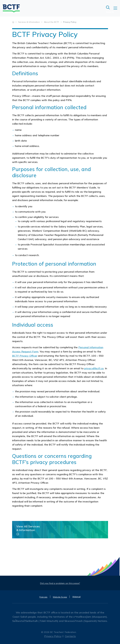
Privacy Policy (53, 636)
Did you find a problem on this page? (60, 583)
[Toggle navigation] (117, 10)
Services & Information (29, 22)
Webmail (76, 597)
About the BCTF (52, 22)
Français (43, 597)
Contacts (70, 636)
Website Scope (60, 597)
